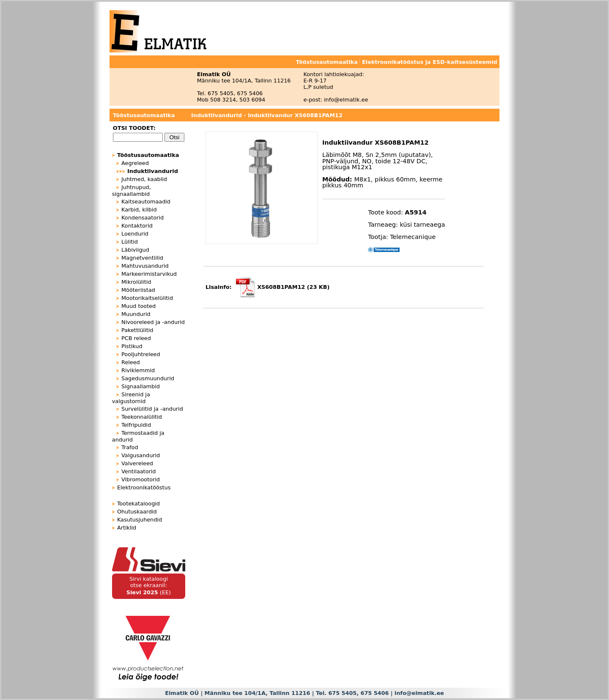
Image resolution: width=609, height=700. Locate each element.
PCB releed (136, 338)
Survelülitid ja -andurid (152, 409)
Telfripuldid (136, 425)
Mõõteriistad (138, 290)
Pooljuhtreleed (141, 354)
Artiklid (127, 528)
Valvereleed (137, 463)
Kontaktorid (137, 226)
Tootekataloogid (139, 504)
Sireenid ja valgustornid (131, 398)
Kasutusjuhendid (140, 520)
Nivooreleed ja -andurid (153, 322)
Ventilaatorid (139, 471)
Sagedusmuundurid (148, 378)
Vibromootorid (141, 479)
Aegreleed (135, 163)
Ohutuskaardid (137, 512)
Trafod (130, 447)
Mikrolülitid (136, 282)
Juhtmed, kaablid (144, 179)
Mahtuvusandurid (145, 266)
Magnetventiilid (142, 258)
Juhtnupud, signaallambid (132, 191)
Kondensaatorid (143, 218)
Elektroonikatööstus (144, 487)
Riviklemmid (138, 370)
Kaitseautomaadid (146, 202)
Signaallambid (141, 386)
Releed (131, 362)
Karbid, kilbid (139, 210)
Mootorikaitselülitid (147, 298)
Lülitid (130, 242)
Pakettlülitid (137, 330)
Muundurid (136, 314)
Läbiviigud (135, 250)
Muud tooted (139, 306)
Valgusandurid (141, 455)
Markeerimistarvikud (149, 274)
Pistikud (132, 346)
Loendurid (135, 234)
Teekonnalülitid (142, 417)
